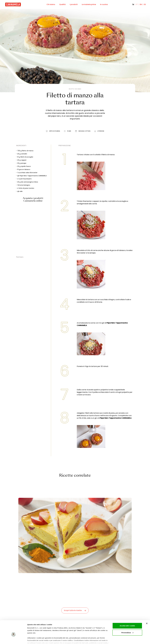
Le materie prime (89, 4)
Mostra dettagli (33, 640)
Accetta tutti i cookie (127, 615)
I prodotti (74, 4)
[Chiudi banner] (147, 613)
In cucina (104, 4)
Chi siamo (51, 4)
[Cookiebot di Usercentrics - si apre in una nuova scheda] (13, 640)
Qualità (62, 4)
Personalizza (127, 622)
